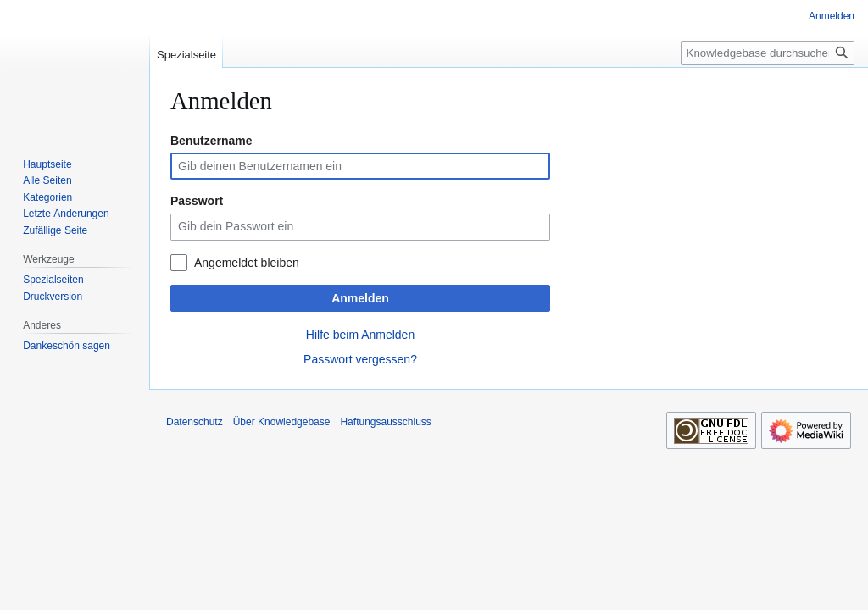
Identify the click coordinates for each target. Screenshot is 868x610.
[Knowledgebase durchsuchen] (768, 53)
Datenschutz (195, 422)
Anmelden (360, 298)
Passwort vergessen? (360, 359)
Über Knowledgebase (282, 422)
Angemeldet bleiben (247, 263)
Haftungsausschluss (385, 422)
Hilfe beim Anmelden (360, 335)
